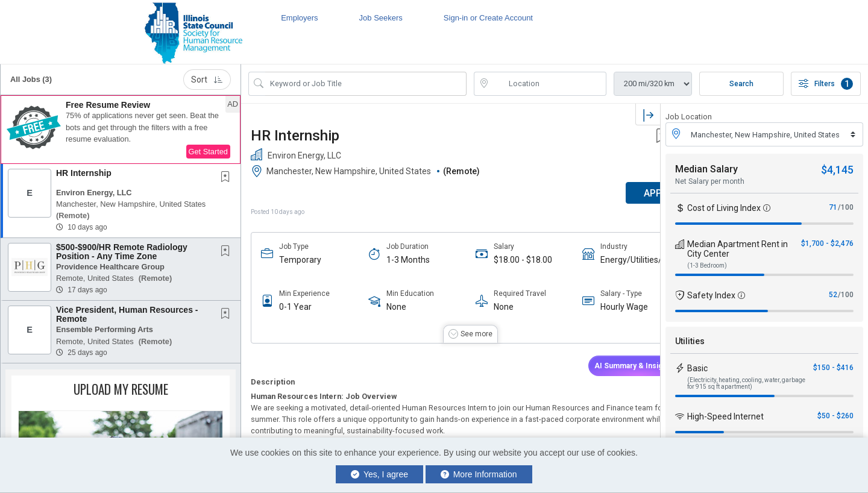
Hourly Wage (595, 307)
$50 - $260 (835, 416)
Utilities (690, 341)
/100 (846, 207)
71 (833, 207)
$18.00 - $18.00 (503, 260)
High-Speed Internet (725, 416)
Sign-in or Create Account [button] (488, 18)
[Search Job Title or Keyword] (366, 84)
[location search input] (549, 84)
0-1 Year (295, 307)
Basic (697, 368)
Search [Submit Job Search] (741, 84)
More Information (479, 474)
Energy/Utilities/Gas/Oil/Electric (604, 260)
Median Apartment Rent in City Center (737, 249)
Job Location (689, 117)
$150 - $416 (833, 368)
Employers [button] (299, 18)
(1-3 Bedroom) (707, 265)
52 (833, 295)
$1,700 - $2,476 (827, 243)
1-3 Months (398, 260)
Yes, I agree (379, 474)
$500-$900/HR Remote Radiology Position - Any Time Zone (122, 252)
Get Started (208, 152)
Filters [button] (826, 84)
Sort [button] (207, 80)
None (386, 307)
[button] (121, 130)
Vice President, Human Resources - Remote (127, 314)
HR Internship (84, 173)
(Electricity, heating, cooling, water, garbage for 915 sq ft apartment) (746, 383)
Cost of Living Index (724, 208)
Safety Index (711, 295)
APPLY (618, 193)
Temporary (300, 260)
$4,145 (837, 170)
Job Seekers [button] (381, 18)
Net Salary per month (710, 181)
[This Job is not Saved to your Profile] (228, 178)
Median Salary (706, 169)
